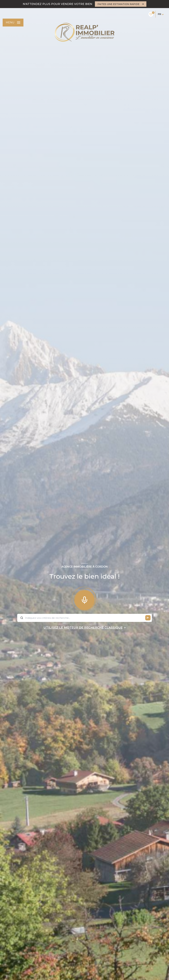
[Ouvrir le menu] (13, 23)
